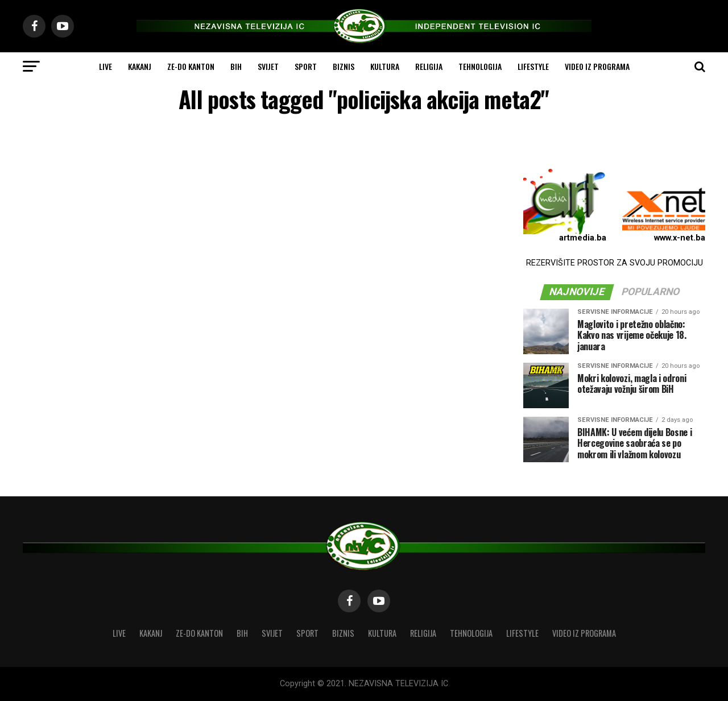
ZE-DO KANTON (191, 66)
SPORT (306, 66)
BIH (236, 66)
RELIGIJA (429, 66)
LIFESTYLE (533, 66)
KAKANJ (140, 66)
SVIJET (268, 66)
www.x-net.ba (680, 238)
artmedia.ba (583, 238)
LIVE (106, 66)
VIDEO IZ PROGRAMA (597, 66)
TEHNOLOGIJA (480, 66)
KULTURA (385, 66)
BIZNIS (344, 66)
